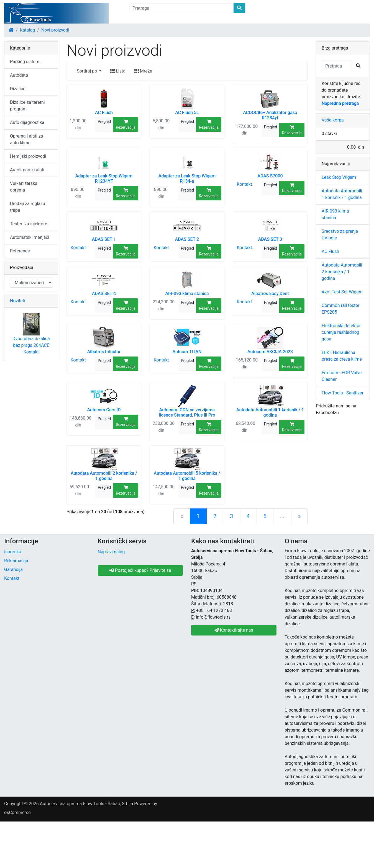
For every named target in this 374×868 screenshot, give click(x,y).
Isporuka (13, 552)
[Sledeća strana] (299, 516)
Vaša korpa (333, 120)
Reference (20, 251)
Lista (118, 71)
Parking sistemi (25, 62)
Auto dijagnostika (27, 122)
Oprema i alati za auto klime (26, 139)
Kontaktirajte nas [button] (234, 630)
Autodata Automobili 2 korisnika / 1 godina (342, 272)
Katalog (28, 30)
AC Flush (330, 251)
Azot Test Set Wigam (342, 292)
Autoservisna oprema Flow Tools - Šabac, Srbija (86, 804)
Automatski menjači (30, 237)
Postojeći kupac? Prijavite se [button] (140, 570)
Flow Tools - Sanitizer (343, 393)
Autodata (19, 75)
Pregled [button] (104, 122)
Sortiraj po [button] (87, 71)
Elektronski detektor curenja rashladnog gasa (341, 332)
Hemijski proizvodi (28, 156)
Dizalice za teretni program (27, 106)
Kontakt (244, 184)
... (282, 516)
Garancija (13, 569)
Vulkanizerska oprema (24, 187)
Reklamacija (16, 561)
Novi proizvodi (55, 30)
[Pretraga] (181, 8)
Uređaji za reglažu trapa (28, 207)
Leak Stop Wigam (339, 177)
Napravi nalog (111, 552)
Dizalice (18, 89)
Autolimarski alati (27, 170)
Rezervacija (126, 125)
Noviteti (18, 301)
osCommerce (17, 813)
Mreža (143, 71)
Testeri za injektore (29, 224)
